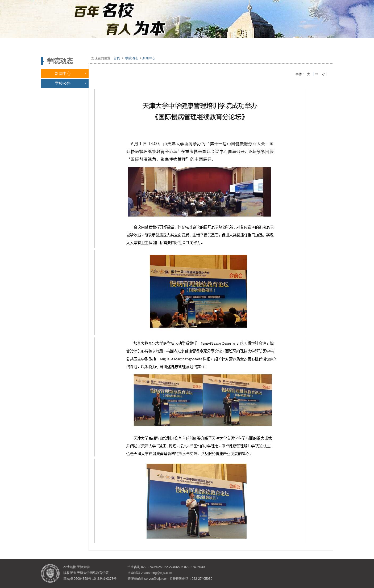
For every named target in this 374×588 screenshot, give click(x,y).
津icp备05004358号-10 (80, 579)
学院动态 (132, 58)
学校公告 (70, 83)
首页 (117, 58)
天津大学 (83, 567)
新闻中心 (70, 73)
